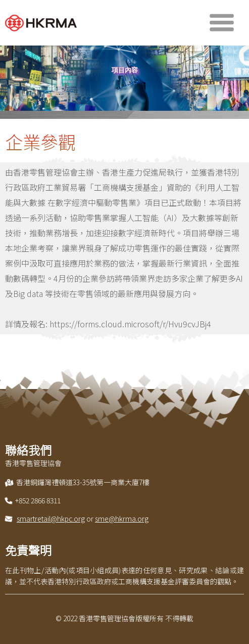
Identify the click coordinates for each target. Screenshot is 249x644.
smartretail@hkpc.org (51, 519)
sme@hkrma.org (122, 519)
